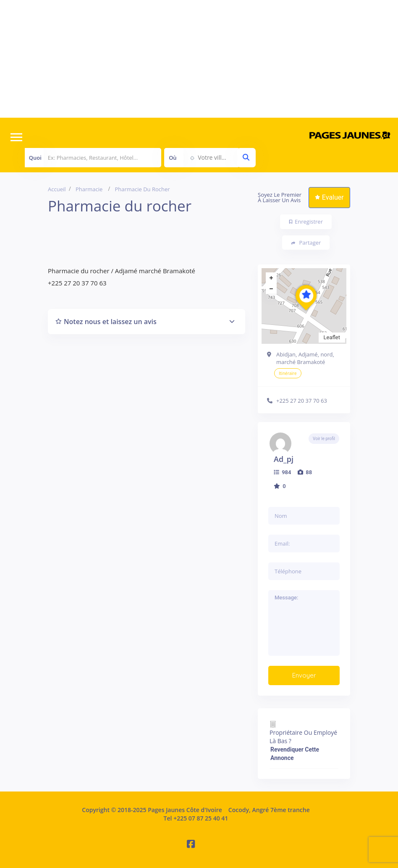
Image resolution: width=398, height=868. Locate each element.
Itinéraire (288, 373)
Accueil (57, 189)
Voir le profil (324, 439)
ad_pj (284, 459)
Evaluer (329, 197)
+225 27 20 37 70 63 (302, 401)
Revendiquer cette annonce (295, 754)
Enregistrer (306, 222)
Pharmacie (89, 189)
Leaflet (332, 337)
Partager (306, 243)
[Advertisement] (199, 59)
